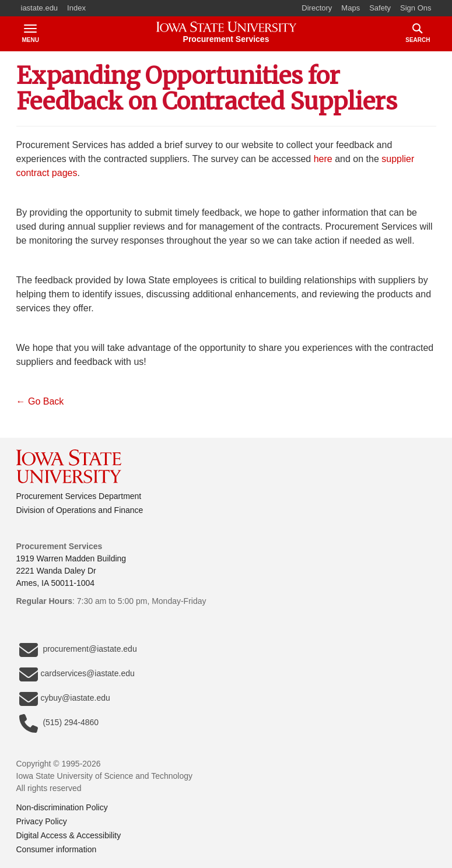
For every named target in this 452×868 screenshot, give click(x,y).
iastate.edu (40, 8)
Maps (351, 8)
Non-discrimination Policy (62, 807)
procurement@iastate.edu (78, 650)
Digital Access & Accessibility (69, 835)
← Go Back (41, 401)
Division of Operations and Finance (80, 510)
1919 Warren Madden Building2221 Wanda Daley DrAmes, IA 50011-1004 (71, 571)
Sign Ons (416, 8)
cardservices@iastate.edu (77, 674)
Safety (380, 8)
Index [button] (76, 8)
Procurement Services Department (79, 496)
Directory (317, 8)
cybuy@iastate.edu (65, 699)
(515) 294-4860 (59, 723)
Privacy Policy (42, 821)
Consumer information (57, 849)
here (323, 159)
